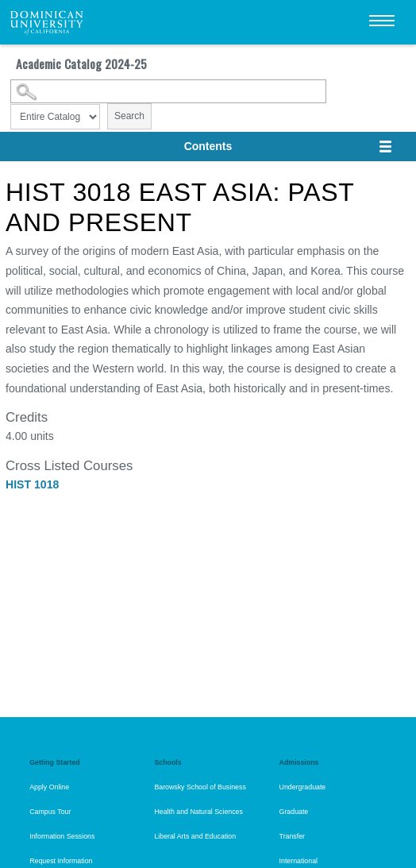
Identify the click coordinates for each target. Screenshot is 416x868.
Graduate (294, 812)
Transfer (292, 836)
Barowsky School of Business (200, 787)
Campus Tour (50, 812)
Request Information (61, 861)
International (299, 861)
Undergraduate (303, 787)
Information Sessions (62, 836)
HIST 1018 (32, 484)
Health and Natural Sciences (198, 812)
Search (129, 116)
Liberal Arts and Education (195, 836)
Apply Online (49, 787)
